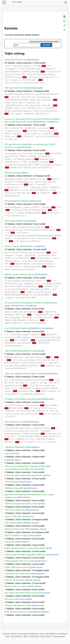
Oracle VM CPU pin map (15, 60)
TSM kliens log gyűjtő (14, 488)
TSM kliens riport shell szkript (17, 574)
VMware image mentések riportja (19, 274)
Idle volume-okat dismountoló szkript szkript (24, 593)
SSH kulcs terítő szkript (15, 599)
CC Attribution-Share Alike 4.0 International (46, 636)
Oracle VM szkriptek (13, 542)
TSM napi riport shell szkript (17, 88)
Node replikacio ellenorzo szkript (19, 612)
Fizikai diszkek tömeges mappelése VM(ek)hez (25, 555)
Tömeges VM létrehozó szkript (18, 605)
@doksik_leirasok (31, 523)
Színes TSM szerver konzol (17, 567)
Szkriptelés (9, 460)
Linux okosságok (12, 453)
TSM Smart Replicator (14, 447)
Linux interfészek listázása (16, 328)
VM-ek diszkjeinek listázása (17, 201)
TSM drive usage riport (15, 510)
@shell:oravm (33, 60)
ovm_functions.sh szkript (15, 422)
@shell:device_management (46, 122)
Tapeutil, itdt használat (14, 580)
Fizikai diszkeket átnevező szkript (19, 561)
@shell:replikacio (50, 374)
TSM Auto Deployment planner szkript (21, 504)
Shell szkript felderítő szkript (17, 221)
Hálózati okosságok (13, 173)
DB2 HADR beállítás (14, 523)
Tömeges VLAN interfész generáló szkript (23, 399)
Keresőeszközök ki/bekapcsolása (44, 41)
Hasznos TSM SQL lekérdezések (19, 516)
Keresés (46, 45)
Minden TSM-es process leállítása (19, 586)
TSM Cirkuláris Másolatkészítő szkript (21, 351)
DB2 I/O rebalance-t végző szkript (19, 535)
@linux (25, 173)
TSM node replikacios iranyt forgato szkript (23, 374)
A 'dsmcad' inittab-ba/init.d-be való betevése (24, 475)
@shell (33, 221)
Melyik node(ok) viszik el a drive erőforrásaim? (25, 548)
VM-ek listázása (12, 482)
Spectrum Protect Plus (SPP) (17, 529)
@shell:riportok (36, 88)
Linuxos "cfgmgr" (12, 246)
